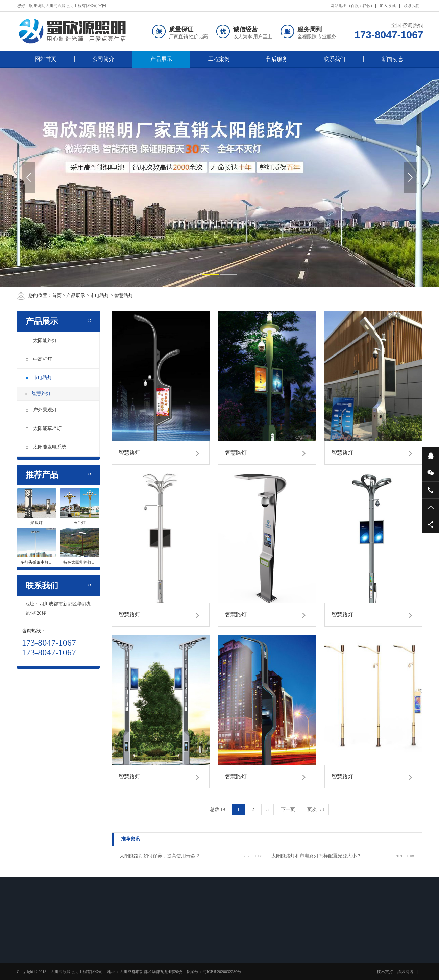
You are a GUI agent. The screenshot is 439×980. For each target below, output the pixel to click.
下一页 (288, 810)
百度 (355, 6)
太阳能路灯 (41, 340)
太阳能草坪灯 (44, 428)
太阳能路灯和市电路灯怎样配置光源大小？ (316, 856)
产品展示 (161, 59)
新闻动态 (392, 59)
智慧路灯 (124, 296)
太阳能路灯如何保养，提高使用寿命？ (160, 856)
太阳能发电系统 (46, 447)
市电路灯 (100, 296)
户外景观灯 (41, 410)
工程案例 (219, 59)
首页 (57, 296)
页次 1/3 (315, 810)
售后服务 (277, 59)
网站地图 (339, 6)
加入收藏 (388, 6)
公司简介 (103, 59)
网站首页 (46, 59)
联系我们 (412, 6)
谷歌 (366, 6)
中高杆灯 (39, 359)
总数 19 (218, 810)
